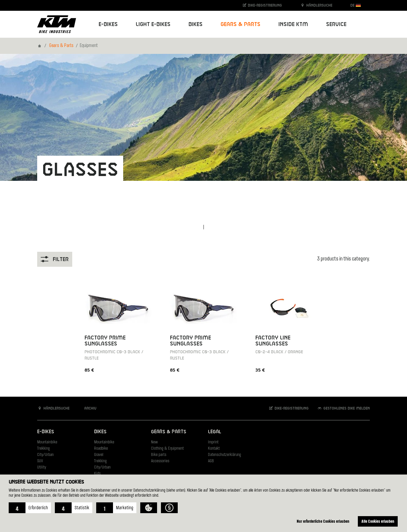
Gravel (99, 455)
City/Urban (45, 455)
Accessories (160, 461)
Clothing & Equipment (167, 449)
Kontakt (214, 449)
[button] (30, 508)
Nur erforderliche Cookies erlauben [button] (323, 521)
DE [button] (356, 5)
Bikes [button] (196, 24)
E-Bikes (46, 432)
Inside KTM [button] (293, 24)
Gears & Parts (61, 46)
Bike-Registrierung (262, 5)
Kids (97, 474)
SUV (40, 461)
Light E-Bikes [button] (153, 24)
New (154, 442)
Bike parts (159, 455)
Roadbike (101, 449)
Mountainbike (47, 442)
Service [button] (336, 24)
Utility (42, 467)
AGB (211, 461)
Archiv (87, 408)
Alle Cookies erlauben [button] (378, 521)
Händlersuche (316, 5)
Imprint (213, 442)
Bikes (100, 432)
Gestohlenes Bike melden (343, 408)
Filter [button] (55, 259)
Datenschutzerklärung (224, 455)
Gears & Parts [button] (241, 24)
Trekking (43, 449)
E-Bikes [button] (108, 24)
